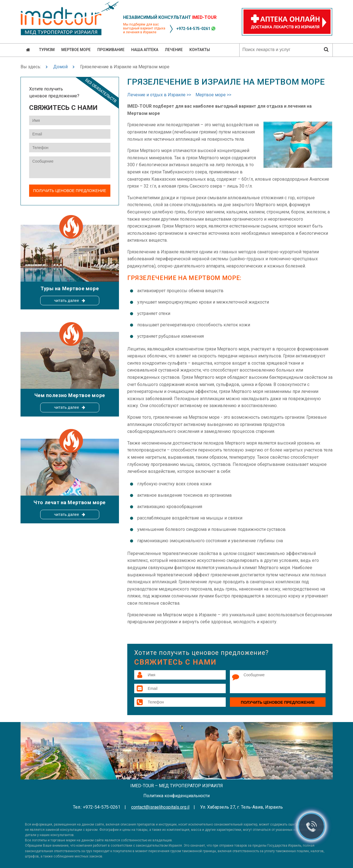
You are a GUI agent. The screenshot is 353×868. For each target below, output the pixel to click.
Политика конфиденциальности (176, 796)
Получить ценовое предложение (278, 702)
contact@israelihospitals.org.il (160, 807)
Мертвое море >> (213, 95)
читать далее (67, 301)
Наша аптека (145, 50)
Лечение (174, 50)
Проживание (111, 50)
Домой (60, 67)
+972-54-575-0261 (193, 29)
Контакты (200, 50)
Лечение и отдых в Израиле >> (159, 95)
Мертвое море (76, 50)
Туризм (47, 50)
